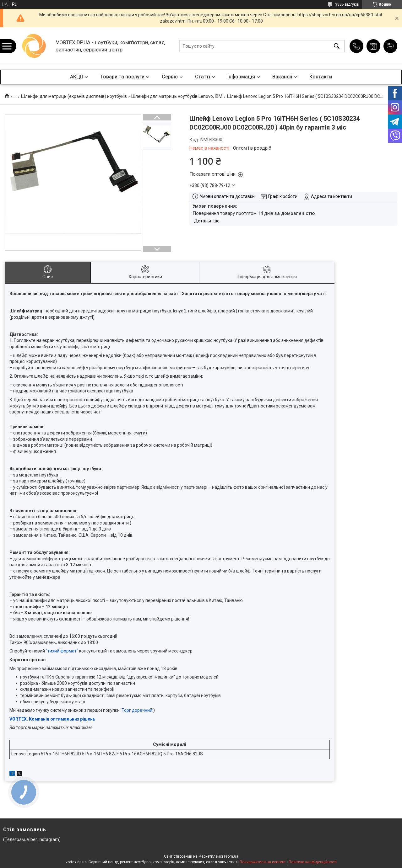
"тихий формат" (62, 651)
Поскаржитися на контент (263, 862)
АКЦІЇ (76, 77)
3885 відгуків (347, 4)
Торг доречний (137, 710)
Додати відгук (390, 46)
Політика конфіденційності (313, 862)
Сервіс (170, 77)
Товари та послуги (122, 77)
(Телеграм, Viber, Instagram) (32, 839)
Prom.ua (231, 856)
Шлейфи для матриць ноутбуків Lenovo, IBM (177, 96)
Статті (203, 77)
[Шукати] (337, 46)
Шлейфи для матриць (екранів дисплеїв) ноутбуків (74, 96)
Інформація (241, 77)
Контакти (321, 77)
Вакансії (282, 77)
